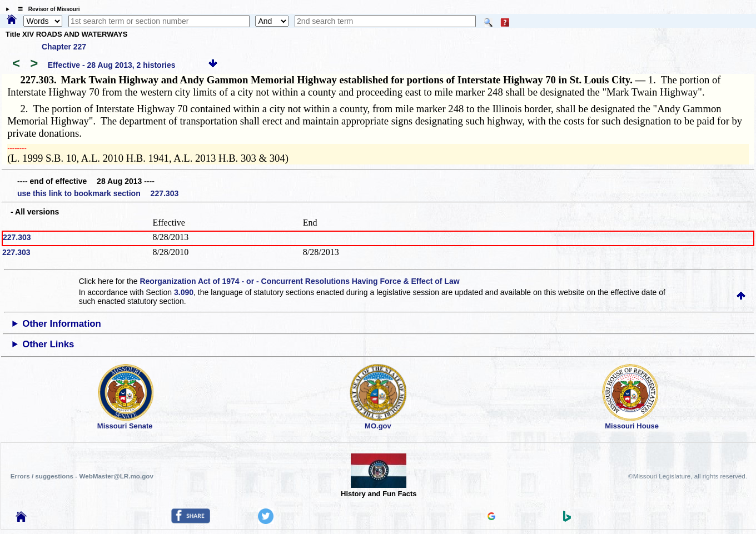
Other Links (48, 344)
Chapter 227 (64, 47)
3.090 (184, 292)
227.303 (17, 237)
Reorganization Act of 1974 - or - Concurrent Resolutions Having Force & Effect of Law (299, 281)
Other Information (62, 324)
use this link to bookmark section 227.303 (98, 193)
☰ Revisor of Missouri (46, 9)
